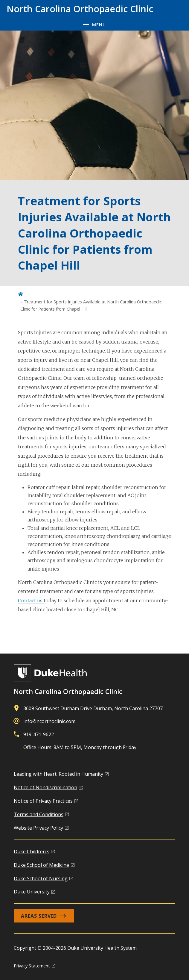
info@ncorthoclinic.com (49, 721)
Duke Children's (32, 852)
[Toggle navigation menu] (94, 24)
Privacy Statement (32, 966)
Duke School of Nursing (41, 878)
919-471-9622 (39, 734)
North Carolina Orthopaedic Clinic (68, 691)
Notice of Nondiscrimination (45, 787)
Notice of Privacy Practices (43, 801)
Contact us (31, 601)
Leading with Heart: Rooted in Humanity (58, 774)
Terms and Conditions (39, 814)
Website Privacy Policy (38, 828)
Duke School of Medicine (41, 865)
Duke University (32, 892)
